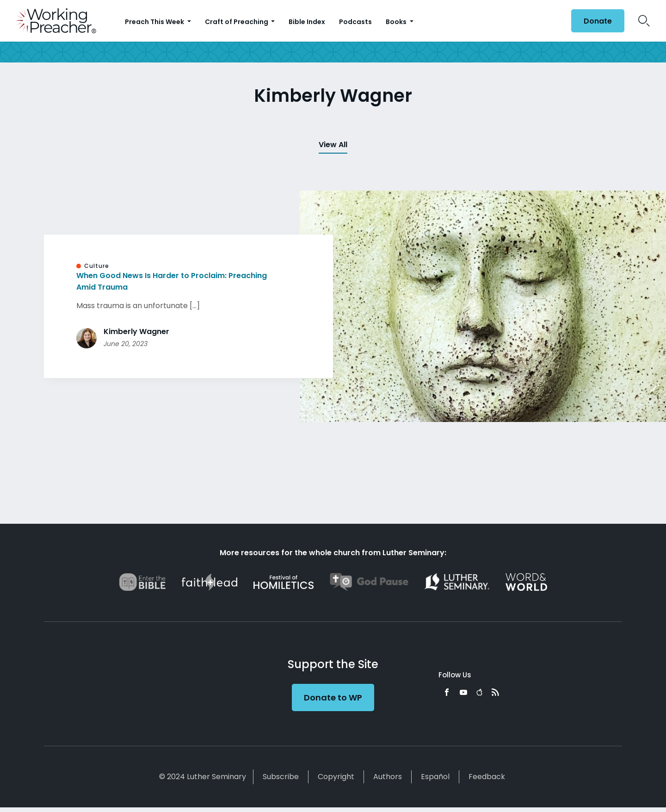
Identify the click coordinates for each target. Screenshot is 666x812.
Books (397, 22)
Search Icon (644, 21)
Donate (598, 21)
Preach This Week (155, 22)
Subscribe (281, 777)
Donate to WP (333, 697)
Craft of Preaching (237, 22)
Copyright (336, 777)
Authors (388, 777)
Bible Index (307, 22)
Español (435, 777)
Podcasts (355, 22)
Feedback (487, 777)
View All (333, 145)
